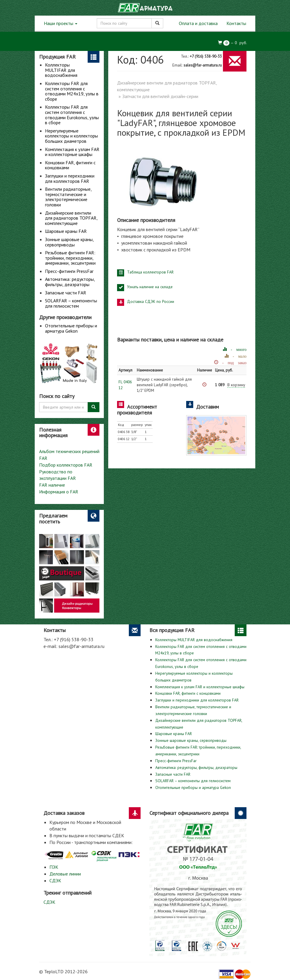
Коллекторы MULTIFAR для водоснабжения (61, 70)
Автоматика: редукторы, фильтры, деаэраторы (70, 282)
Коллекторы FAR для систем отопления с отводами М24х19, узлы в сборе (72, 91)
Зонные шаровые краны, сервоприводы (69, 242)
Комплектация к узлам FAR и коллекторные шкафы (72, 152)
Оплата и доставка (198, 23)
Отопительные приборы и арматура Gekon (71, 328)
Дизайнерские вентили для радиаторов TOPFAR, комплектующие (71, 218)
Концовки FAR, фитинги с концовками (70, 165)
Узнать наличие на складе (150, 287)
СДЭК (55, 880)
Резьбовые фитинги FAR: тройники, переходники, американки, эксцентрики (70, 258)
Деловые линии (65, 874)
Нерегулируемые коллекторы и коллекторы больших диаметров (71, 136)
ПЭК (54, 867)
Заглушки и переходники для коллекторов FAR (70, 178)
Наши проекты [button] (61, 23)
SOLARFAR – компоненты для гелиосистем (71, 303)
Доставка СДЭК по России (151, 301)
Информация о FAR (59, 492)
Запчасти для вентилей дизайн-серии (160, 96)
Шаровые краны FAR (66, 231)
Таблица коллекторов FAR (150, 272)
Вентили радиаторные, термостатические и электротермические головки (68, 197)
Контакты (236, 23)
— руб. (232, 43)
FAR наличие (52, 485)
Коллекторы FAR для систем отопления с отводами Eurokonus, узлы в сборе (72, 115)
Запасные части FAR (66, 293)
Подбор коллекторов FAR (66, 465)
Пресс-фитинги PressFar (69, 271)
